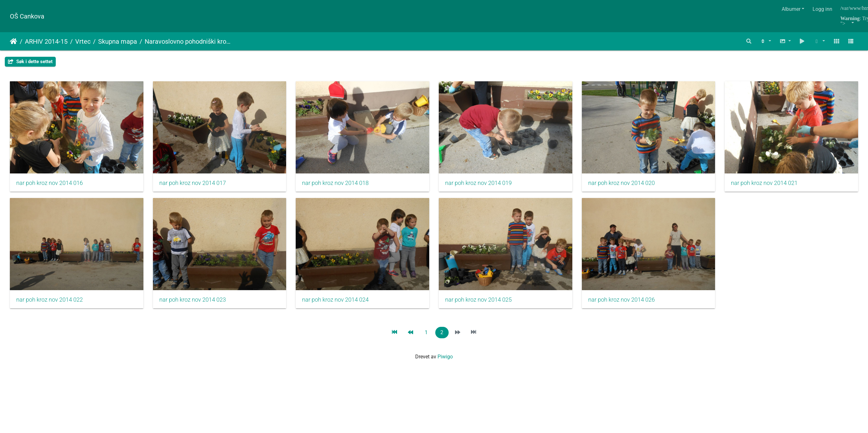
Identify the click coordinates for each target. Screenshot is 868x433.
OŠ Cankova (27, 16)
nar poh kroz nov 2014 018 (340, 185)
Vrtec (83, 41)
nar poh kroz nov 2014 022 (195, 303)
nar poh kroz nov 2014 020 (631, 185)
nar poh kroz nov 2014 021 (50, 303)
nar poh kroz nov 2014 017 (195, 185)
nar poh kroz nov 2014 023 (340, 303)
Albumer (791, 9)
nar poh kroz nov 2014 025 (631, 303)
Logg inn (822, 9)
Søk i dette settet (30, 62)
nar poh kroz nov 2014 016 (50, 185)
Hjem (14, 41)
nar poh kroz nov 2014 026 (50, 422)
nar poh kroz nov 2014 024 (486, 303)
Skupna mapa (118, 41)
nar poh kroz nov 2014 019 (486, 185)
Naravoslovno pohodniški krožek (189, 41)
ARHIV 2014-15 (46, 41)
